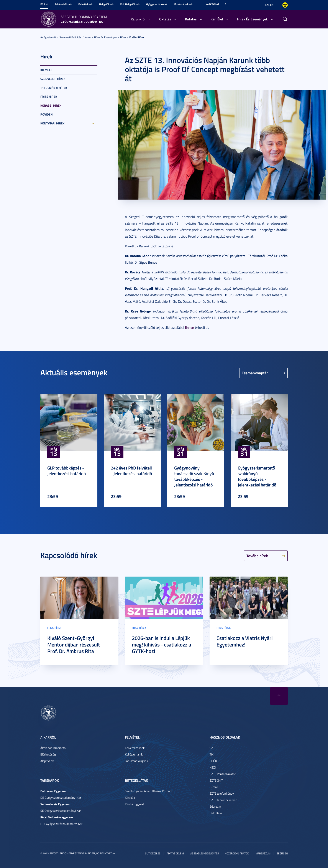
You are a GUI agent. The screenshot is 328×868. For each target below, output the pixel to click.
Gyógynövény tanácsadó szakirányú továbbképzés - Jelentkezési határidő (194, 476)
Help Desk (216, 813)
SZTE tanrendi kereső (223, 800)
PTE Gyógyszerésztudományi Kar (61, 824)
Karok (88, 37)
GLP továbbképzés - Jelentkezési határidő (67, 471)
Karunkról (138, 19)
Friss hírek (49, 97)
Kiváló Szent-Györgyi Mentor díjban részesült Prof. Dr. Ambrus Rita (74, 645)
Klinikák (130, 798)
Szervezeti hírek (53, 79)
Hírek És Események (252, 19)
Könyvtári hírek (52, 123)
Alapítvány (47, 761)
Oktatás (165, 19)
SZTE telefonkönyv (222, 793)
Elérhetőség (48, 754)
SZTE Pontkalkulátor (223, 774)
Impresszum (263, 853)
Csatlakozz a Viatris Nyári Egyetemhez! (245, 641)
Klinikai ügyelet (134, 804)
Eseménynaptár (255, 373)
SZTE (213, 748)
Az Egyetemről (48, 37)
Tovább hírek (257, 556)
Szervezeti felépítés (70, 37)
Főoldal (44, 4)
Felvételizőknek (63, 4)
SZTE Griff (216, 780)
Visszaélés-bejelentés (204, 853)
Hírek (123, 37)
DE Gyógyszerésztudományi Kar (61, 798)
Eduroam (215, 806)
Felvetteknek (85, 4)
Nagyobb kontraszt (285, 5)
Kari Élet (217, 19)
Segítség (282, 853)
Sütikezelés (153, 853)
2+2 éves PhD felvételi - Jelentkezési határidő (131, 471)
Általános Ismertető (53, 748)
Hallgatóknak (106, 4)
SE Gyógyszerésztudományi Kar (61, 811)
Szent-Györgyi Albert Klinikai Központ (149, 791)
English (270, 5)
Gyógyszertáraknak (157, 4)
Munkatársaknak (183, 4)
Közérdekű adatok (237, 853)
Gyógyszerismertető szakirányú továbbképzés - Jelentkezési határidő (257, 476)
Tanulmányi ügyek (136, 761)
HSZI (213, 767)
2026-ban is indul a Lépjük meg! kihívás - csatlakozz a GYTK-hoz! (162, 645)
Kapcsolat (212, 4)
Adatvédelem (175, 853)
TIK (212, 754)
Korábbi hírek (137, 37)
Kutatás (191, 19)
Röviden (47, 114)
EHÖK (213, 761)
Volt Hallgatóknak (130, 4)
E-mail (214, 787)
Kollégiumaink (134, 754)
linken (190, 327)
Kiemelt (46, 70)
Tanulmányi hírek (54, 88)
